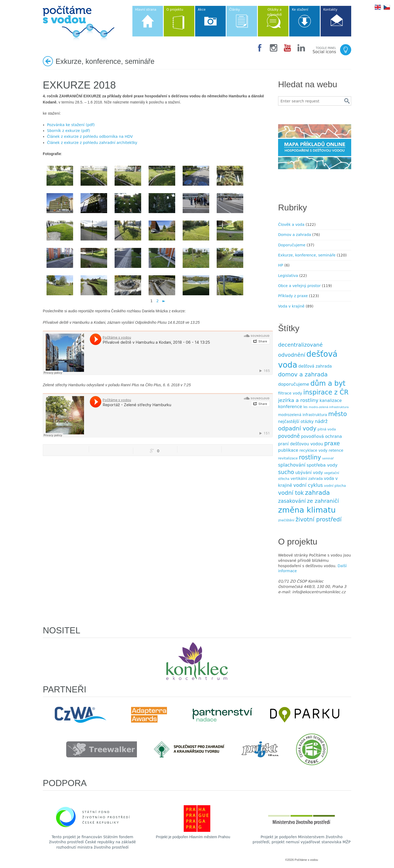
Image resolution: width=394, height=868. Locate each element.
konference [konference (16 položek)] (290, 407)
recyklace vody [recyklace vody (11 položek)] (313, 450)
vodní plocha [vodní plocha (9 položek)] (335, 486)
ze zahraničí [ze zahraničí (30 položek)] (323, 501)
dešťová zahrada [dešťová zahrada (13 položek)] (315, 366)
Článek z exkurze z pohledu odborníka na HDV (90, 136)
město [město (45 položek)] (337, 414)
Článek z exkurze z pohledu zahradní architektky (92, 143)
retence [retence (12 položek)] (336, 450)
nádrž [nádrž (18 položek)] (321, 421)
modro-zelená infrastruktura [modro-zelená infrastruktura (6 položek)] (329, 407)
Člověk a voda (291, 225)
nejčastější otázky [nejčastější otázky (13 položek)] (296, 422)
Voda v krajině (291, 306)
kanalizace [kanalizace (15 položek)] (331, 400)
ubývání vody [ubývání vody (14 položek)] (309, 473)
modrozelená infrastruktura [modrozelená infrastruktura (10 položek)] (303, 415)
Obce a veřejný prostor (299, 286)
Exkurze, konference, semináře (307, 255)
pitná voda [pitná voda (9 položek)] (327, 429)
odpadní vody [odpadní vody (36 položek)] (297, 428)
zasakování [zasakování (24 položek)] (292, 501)
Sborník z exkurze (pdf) (69, 131)
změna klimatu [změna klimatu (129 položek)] (307, 510)
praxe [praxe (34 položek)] (332, 443)
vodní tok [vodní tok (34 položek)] (291, 493)
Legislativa (288, 276)
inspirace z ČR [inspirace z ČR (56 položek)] (326, 392)
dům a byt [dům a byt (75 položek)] (328, 383)
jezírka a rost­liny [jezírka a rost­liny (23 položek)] (298, 400)
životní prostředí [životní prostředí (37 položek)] (319, 519)
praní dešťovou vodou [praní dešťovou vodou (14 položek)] (301, 444)
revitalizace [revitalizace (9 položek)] (288, 458)
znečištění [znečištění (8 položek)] (286, 520)
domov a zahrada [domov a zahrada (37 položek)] (303, 374)
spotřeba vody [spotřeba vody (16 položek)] (322, 465)
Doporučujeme (292, 245)
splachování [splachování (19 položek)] (292, 465)
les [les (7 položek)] (305, 407)
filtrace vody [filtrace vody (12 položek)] (290, 393)
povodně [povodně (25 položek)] (289, 436)
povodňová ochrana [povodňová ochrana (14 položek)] (321, 437)
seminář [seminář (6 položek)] (328, 458)
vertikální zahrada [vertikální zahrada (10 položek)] (307, 479)
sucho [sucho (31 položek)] (286, 472)
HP (281, 265)
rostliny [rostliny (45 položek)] (310, 457)
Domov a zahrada (295, 235)
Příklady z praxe (293, 296)
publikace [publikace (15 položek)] (288, 450)
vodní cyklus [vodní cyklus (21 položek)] (308, 485)
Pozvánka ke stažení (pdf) (71, 125)
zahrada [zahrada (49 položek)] (317, 493)
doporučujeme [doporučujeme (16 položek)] (294, 384)
